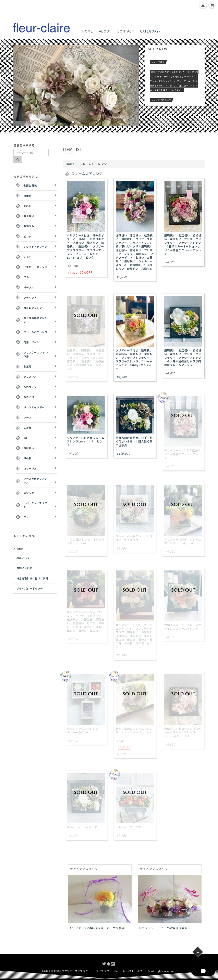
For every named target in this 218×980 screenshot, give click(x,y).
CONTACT (126, 31)
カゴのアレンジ (33, 308)
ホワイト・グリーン (35, 247)
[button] (23, 86)
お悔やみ (29, 226)
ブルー (28, 277)
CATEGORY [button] (150, 31)
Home (70, 164)
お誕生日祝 (30, 185)
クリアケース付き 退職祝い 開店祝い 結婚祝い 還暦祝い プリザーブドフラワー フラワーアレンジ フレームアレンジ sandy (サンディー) (136, 360)
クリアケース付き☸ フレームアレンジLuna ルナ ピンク (86, 441)
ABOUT (105, 31)
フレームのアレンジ (35, 332)
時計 (26, 438)
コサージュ (30, 468)
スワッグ (29, 493)
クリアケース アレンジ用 (36, 354)
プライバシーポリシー (30, 588)
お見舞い (29, 216)
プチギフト (30, 298)
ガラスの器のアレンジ (35, 320)
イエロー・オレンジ (35, 267)
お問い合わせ (24, 568)
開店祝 (28, 206)
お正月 (28, 366)
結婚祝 (28, 196)
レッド (28, 257)
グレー (28, 517)
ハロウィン (30, 387)
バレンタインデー (34, 407)
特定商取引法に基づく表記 (32, 578)
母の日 (28, 458)
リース (27, 417)
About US (23, 558)
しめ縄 (28, 428)
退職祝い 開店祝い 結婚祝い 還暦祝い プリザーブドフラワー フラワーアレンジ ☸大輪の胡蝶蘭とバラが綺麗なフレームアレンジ (183, 358)
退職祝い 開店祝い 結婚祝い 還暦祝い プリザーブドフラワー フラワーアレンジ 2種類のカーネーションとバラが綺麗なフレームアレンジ (183, 245)
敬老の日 (29, 397)
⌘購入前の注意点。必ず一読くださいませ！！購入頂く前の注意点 (134, 441)
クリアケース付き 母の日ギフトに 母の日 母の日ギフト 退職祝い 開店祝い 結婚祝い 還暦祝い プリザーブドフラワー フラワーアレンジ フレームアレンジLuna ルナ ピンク (86, 246)
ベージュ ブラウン (35, 505)
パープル (29, 287)
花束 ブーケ (32, 342)
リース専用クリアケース (35, 480)
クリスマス (30, 377)
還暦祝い (29, 448)
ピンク (28, 236)
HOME (87, 31)
